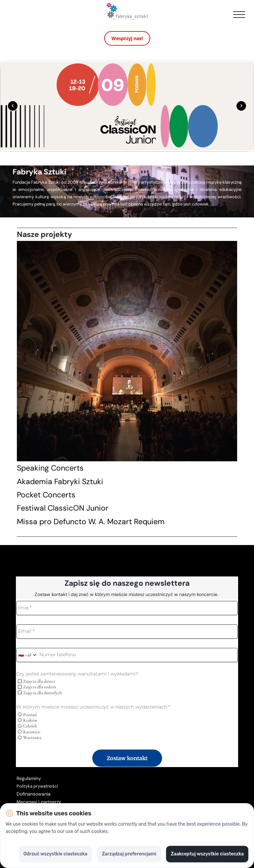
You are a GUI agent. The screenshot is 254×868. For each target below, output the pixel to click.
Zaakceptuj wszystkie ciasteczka (207, 854)
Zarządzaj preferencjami (129, 854)
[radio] (20, 714)
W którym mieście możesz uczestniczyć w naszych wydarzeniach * (93, 707)
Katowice (29, 732)
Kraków (27, 720)
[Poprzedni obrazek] (13, 106)
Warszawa (29, 737)
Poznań (27, 715)
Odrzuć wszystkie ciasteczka (55, 854)
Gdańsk (27, 726)
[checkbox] (20, 681)
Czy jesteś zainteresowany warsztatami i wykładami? (77, 674)
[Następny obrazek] (241, 106)
